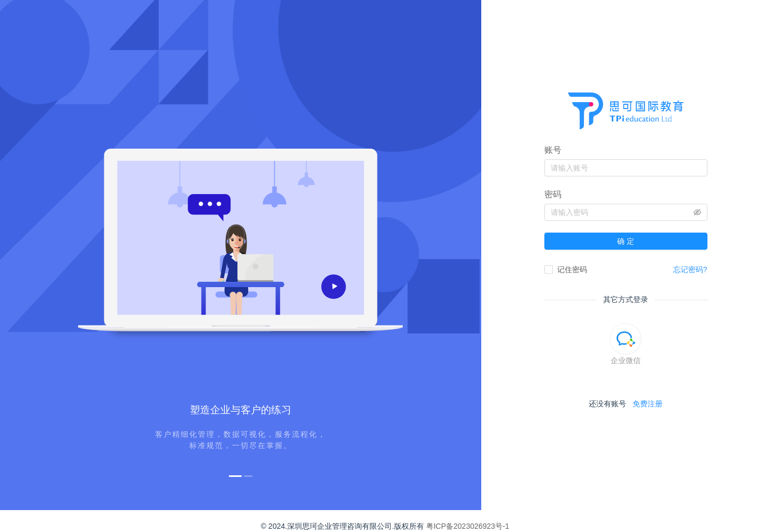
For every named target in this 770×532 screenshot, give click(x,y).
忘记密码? (690, 269)
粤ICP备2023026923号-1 (468, 526)
